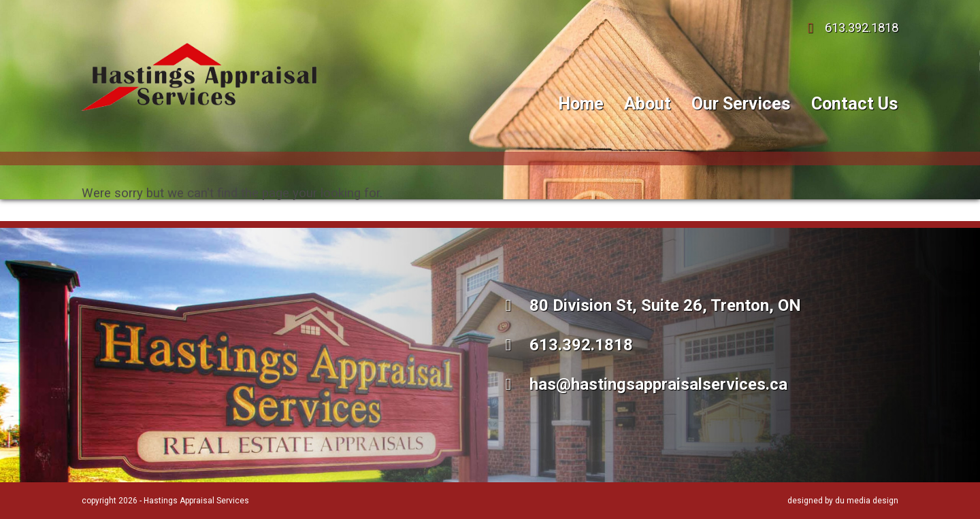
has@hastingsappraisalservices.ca (643, 384)
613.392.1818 (850, 28)
